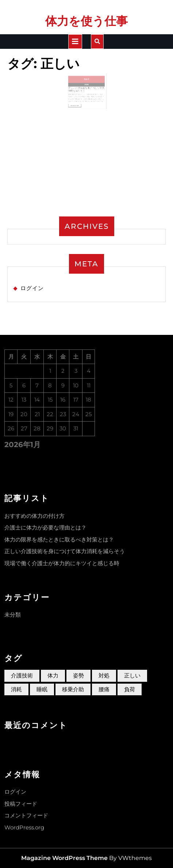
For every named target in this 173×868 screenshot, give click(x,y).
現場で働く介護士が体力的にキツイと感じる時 (62, 563)
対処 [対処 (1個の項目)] (104, 675)
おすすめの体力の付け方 (34, 516)
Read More (78, 103)
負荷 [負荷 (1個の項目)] (130, 689)
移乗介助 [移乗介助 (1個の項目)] (73, 689)
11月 (86, 82)
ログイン (32, 288)
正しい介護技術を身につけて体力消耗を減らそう (65, 551)
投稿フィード (21, 804)
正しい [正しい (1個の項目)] (132, 675)
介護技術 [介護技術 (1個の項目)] (22, 675)
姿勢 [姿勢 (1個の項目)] (78, 675)
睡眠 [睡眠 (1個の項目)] (42, 689)
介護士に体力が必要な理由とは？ (45, 527)
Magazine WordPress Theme (64, 858)
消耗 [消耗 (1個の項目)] (16, 689)
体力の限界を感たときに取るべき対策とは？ (59, 539)
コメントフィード (26, 815)
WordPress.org (24, 827)
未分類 (13, 615)
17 (88, 82)
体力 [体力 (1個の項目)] (53, 675)
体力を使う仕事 (86, 21)
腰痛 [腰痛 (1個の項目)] (104, 689)
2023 (87, 86)
